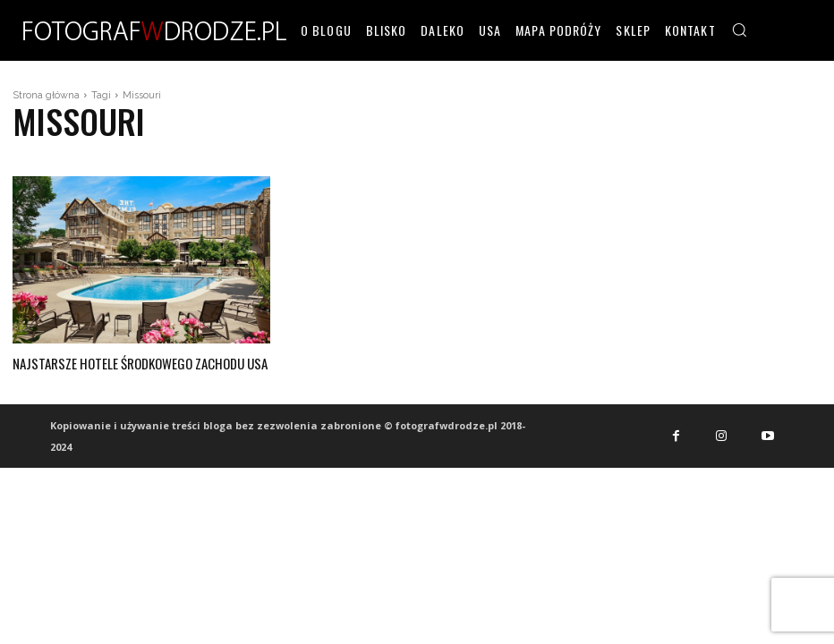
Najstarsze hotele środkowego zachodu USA (134, 362)
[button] (739, 30)
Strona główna (46, 95)
